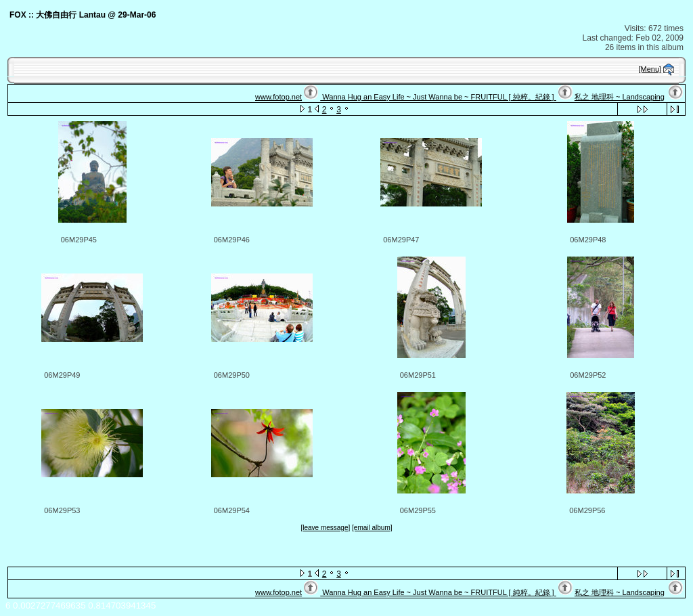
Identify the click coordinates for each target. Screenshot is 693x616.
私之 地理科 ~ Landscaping (620, 97)
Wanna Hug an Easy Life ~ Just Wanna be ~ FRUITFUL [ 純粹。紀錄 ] (438, 97)
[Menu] (650, 69)
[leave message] (325, 528)
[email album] (372, 528)
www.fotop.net (278, 97)
